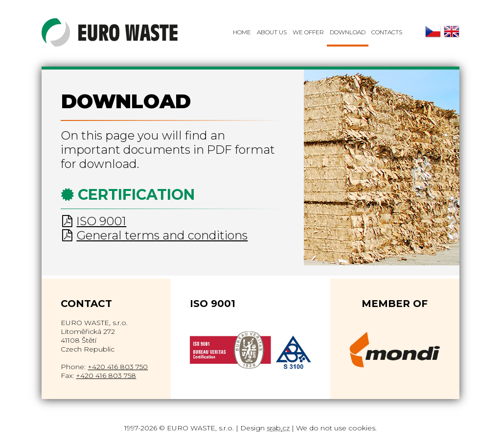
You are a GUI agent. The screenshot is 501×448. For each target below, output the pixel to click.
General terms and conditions (162, 235)
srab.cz (278, 428)
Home (242, 32)
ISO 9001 (101, 221)
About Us (272, 32)
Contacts (387, 32)
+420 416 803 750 (118, 367)
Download (348, 32)
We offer (308, 32)
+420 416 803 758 (106, 376)
